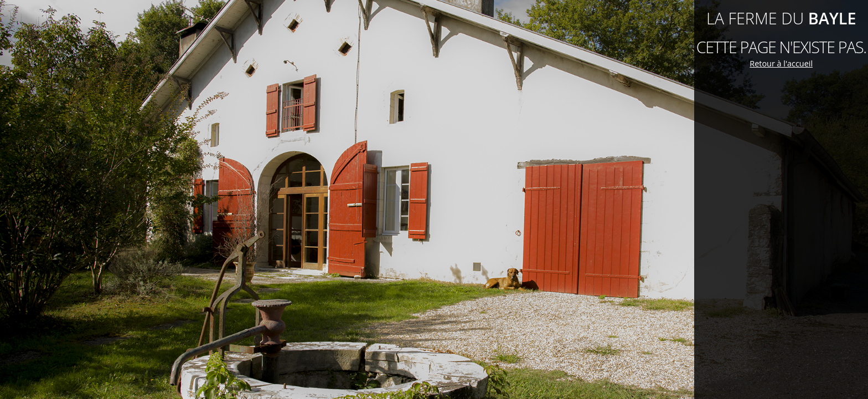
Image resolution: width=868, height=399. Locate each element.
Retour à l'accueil (781, 63)
